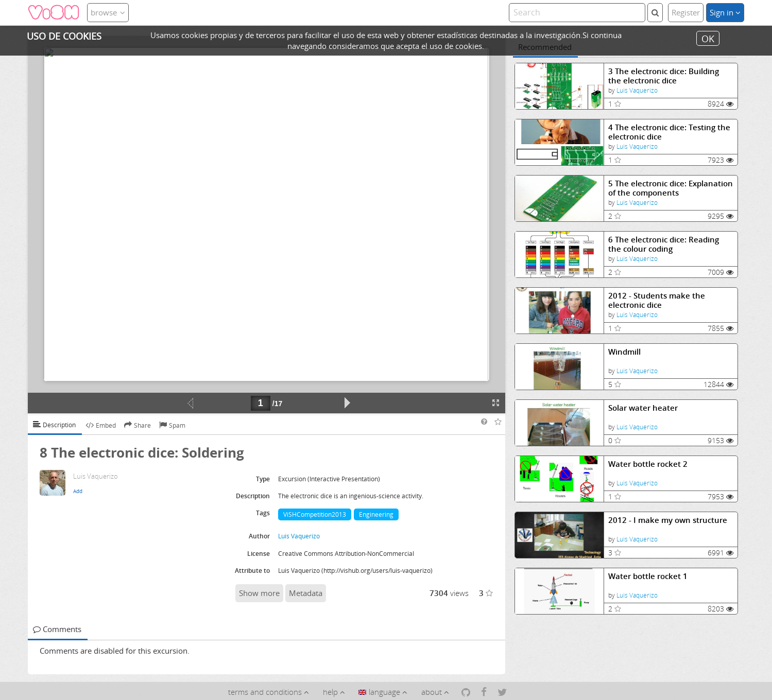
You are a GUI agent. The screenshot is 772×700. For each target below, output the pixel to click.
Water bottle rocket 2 (648, 464)
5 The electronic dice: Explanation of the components (671, 188)
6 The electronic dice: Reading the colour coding (664, 244)
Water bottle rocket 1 (648, 576)
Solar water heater (643, 408)
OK (708, 38)
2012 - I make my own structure (668, 520)
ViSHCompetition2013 (315, 514)
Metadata (306, 593)
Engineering (376, 514)
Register (686, 12)
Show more (259, 593)
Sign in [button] (725, 12)
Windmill (624, 352)
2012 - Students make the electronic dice (657, 300)
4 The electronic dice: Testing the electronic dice (669, 132)
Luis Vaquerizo (637, 90)
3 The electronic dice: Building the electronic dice (664, 76)
